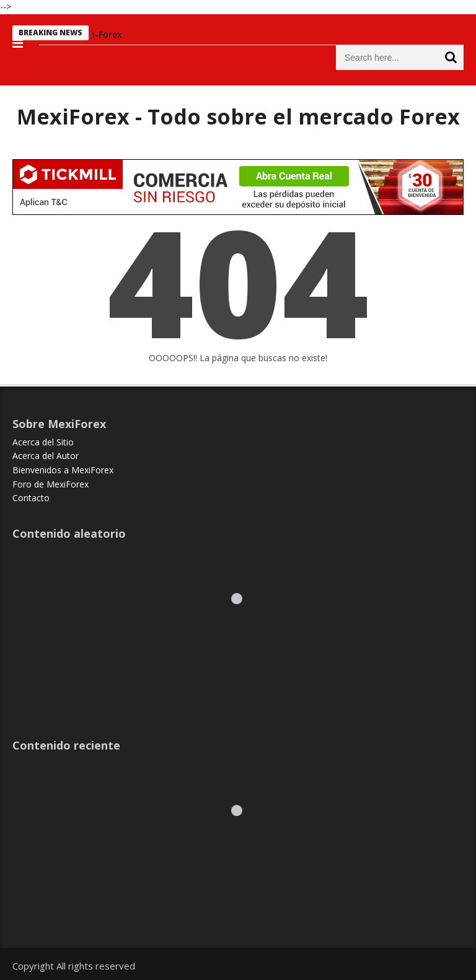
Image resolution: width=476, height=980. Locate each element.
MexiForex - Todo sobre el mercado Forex (238, 116)
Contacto (31, 498)
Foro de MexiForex (51, 484)
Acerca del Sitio (43, 442)
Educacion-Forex (93, 34)
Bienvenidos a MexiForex (63, 470)
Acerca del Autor (46, 456)
